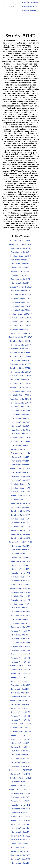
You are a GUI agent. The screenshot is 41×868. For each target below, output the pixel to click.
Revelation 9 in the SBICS (21, 670)
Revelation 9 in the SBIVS (21, 739)
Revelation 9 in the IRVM (21, 503)
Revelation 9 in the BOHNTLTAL (20, 329)
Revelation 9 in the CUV (20, 426)
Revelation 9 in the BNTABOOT (20, 287)
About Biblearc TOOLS (30, 6)
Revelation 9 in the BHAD (20, 271)
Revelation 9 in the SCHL (20, 751)
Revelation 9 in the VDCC (21, 848)
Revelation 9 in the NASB (21, 612)
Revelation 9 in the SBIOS (20, 708)
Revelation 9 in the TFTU (21, 786)
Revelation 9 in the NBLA (20, 616)
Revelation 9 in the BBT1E (21, 260)
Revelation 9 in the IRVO (20, 511)
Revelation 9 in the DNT (21, 445)
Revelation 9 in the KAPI (20, 538)
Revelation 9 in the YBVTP (21, 859)
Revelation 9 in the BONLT (20, 380)
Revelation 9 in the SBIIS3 (21, 693)
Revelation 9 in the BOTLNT (21, 399)
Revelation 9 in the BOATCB (21, 295)
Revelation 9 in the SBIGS (21, 677)
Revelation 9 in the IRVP (20, 515)
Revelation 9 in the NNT (21, 635)
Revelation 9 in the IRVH (20, 496)
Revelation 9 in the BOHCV (20, 322)
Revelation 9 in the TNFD (20, 797)
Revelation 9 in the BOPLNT (21, 387)
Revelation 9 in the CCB (20, 422)
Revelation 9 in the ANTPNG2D (20, 244)
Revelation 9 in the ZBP (21, 863)
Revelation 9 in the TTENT (21, 824)
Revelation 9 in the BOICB (20, 333)
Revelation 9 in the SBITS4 (21, 732)
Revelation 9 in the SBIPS (20, 712)
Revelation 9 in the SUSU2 (21, 762)
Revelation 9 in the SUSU (20, 759)
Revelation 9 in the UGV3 (21, 840)
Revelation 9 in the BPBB (21, 411)
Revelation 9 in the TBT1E (20, 774)
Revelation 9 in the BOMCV (21, 368)
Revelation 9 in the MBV (20, 577)
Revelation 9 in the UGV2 (21, 836)
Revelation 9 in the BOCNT (21, 306)
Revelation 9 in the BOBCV (21, 302)
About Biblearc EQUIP (29, 10)
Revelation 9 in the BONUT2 (20, 384)
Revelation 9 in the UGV (20, 832)
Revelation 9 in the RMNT (20, 654)
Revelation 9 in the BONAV (21, 372)
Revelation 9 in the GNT (20, 472)
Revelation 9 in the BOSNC (20, 395)
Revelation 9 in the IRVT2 (21, 523)
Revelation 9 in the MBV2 (21, 581)
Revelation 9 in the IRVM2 (20, 507)
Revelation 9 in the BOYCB (20, 407)
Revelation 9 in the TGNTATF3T (21, 790)
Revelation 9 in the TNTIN (21, 809)
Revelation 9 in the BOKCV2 (20, 349)
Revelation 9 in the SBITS (20, 720)
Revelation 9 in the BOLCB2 (20, 364)
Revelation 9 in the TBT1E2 (21, 778)
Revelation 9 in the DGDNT (20, 438)
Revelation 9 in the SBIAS (21, 658)
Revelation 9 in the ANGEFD (20, 241)
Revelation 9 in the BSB (20, 418)
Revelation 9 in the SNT (20, 755)
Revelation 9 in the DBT (20, 434)
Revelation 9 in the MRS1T (20, 604)
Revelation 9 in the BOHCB (20, 318)
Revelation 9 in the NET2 (20, 627)
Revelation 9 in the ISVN (20, 530)
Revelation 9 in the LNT (21, 565)
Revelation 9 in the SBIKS (21, 697)
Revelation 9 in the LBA (21, 558)
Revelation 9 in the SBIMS (21, 704)
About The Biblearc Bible (30, 2)
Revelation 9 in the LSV (21, 569)
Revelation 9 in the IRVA (20, 484)
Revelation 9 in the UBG (20, 828)
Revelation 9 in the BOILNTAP (21, 337)
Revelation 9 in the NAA (21, 608)
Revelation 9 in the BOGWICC (20, 314)
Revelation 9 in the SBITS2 (21, 724)
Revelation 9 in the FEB (20, 465)
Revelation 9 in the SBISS (21, 716)
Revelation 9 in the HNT (21, 480)
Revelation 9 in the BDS (21, 264)
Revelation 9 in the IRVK (21, 500)
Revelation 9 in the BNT (20, 283)
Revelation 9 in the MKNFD (21, 588)
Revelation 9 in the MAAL (21, 573)
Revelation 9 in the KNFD (21, 554)
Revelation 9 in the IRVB (21, 488)
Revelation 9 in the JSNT (21, 534)
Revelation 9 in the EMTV (20, 453)
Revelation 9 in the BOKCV (21, 345)
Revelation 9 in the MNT (20, 596)
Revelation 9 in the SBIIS (20, 685)
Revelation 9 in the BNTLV (20, 291)
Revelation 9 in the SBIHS (20, 681)
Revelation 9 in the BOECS (20, 310)
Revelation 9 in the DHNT (20, 442)
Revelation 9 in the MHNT (21, 585)
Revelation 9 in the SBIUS (21, 735)
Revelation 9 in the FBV (21, 461)
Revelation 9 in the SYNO (21, 766)
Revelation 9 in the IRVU (21, 527)
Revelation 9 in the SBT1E (21, 747)
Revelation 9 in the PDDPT (21, 646)
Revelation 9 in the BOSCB (21, 391)
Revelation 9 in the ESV (21, 457)
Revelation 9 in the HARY (20, 476)
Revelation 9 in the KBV (20, 546)
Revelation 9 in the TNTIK (20, 801)
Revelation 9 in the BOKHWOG (21, 353)
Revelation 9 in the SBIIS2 (21, 689)
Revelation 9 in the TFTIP (21, 782)
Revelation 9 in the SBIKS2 (20, 701)
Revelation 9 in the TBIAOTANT (21, 770)
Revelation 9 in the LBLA (20, 561)
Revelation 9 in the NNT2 (20, 639)
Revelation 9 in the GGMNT (20, 469)
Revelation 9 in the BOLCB (21, 360)
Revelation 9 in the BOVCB (21, 403)
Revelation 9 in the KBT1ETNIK (20, 542)
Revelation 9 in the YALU (21, 851)
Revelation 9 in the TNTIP (21, 813)
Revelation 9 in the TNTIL (21, 805)
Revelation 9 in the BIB (21, 275)
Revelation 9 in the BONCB (20, 376)
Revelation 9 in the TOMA (20, 820)
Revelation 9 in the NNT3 (20, 643)
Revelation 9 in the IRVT (20, 519)
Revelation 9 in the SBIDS (20, 674)
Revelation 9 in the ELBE (21, 449)
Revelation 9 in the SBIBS (21, 662)
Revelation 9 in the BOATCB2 (20, 299)
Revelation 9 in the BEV (21, 268)
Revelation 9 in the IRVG (21, 492)
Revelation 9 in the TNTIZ (20, 817)
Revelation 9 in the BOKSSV (21, 357)
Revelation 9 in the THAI (21, 793)
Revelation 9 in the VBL (21, 844)
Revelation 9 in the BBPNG (20, 256)
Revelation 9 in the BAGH (21, 252)
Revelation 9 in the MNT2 (21, 600)
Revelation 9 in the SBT (21, 743)
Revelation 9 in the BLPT (21, 279)
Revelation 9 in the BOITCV (21, 341)
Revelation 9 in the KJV (21, 550)
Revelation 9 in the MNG (21, 592)
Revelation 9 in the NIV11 (20, 631)
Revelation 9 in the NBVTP (21, 623)
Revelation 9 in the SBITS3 (21, 728)
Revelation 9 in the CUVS (20, 430)
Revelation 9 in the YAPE (20, 855)
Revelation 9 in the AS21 (20, 248)
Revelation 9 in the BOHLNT (21, 326)
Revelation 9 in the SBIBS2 (20, 666)
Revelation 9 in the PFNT (20, 650)
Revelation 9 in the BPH (20, 415)
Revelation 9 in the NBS (21, 619)
